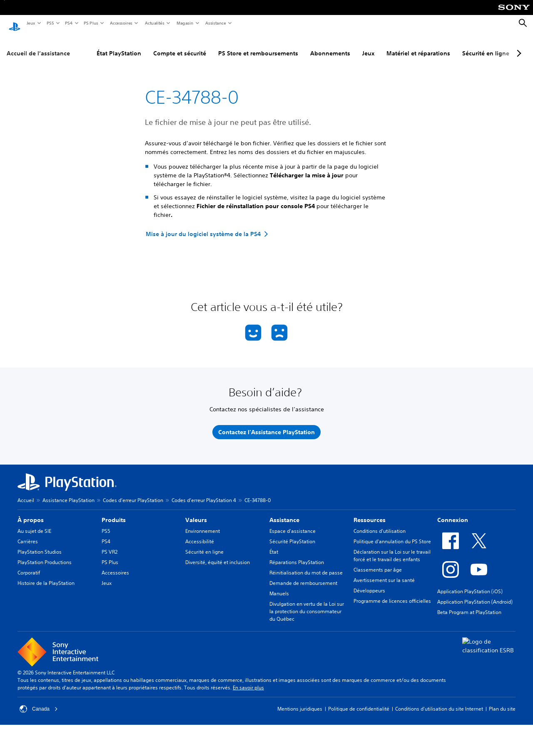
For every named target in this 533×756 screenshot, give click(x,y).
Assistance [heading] (284, 512)
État (274, 544)
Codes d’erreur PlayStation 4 (204, 492)
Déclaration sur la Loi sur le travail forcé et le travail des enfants (392, 548)
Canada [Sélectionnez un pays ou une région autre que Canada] (39, 701)
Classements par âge (378, 562)
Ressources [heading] (370, 512)
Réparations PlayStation (297, 554)
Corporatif (29, 565)
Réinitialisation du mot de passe (306, 565)
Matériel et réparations (418, 45)
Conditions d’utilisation (380, 523)
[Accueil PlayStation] (15, 23)
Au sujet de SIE (34, 523)
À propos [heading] (31, 512)
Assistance (215, 23)
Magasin (184, 23)
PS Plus (91, 23)
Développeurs (369, 583)
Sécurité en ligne (486, 45)
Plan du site (502, 701)
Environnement (203, 523)
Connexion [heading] (453, 512)
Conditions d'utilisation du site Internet (439, 701)
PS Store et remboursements (258, 45)
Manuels (279, 586)
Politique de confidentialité (359, 701)
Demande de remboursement (303, 575)
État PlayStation (119, 45)
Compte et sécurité (180, 45)
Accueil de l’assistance (38, 45)
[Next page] (518, 45)
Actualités (154, 23)
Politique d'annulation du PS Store (392, 533)
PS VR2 (110, 544)
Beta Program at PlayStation (469, 604)
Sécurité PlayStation (292, 533)
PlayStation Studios (40, 544)
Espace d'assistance (293, 523)
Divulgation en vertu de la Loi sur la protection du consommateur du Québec (307, 603)
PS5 (50, 23)
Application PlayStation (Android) (475, 594)
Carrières (28, 533)
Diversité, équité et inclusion (218, 554)
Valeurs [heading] (196, 512)
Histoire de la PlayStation (46, 575)
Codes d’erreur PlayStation (133, 492)
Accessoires (121, 23)
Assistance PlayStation (68, 492)
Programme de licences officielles (392, 593)
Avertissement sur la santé (384, 572)
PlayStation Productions (45, 554)
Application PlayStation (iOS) (470, 583)
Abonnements (330, 45)
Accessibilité (200, 533)
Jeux (31, 23)
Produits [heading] (114, 512)
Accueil (26, 492)
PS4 (68, 23)
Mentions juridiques (300, 701)
